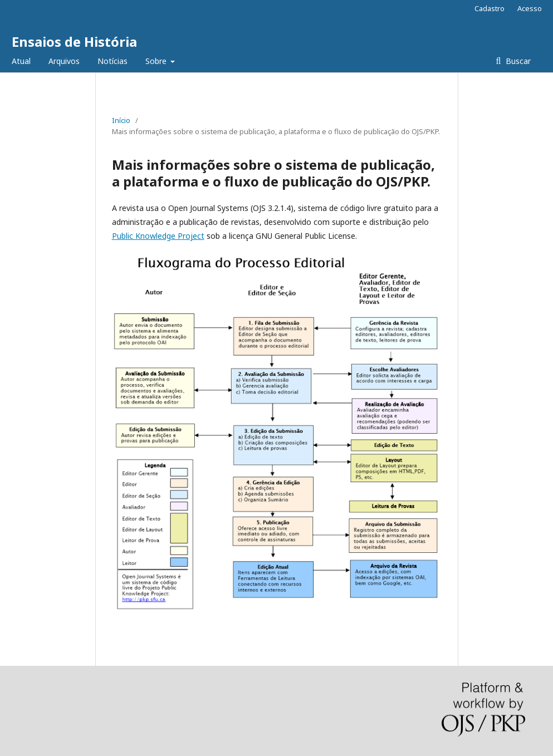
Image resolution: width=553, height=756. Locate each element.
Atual (21, 61)
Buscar (517, 61)
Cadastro (490, 8)
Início (121, 120)
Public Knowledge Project (158, 236)
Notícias (112, 61)
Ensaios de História (74, 41)
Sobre (157, 61)
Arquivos (64, 61)
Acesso (530, 8)
